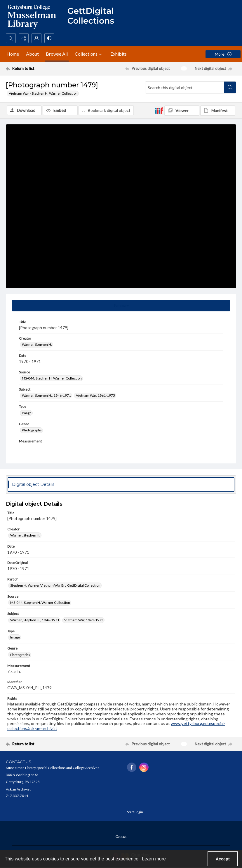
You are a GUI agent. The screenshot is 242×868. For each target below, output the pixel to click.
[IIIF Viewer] (182, 111)
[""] (93, 17)
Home (13, 54)
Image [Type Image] (27, 413)
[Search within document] (230, 87)
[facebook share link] (132, 767)
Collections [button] (89, 54)
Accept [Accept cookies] (223, 859)
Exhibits (119, 54)
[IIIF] (159, 110)
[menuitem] (121, 836)
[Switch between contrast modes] (49, 38)
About (32, 54)
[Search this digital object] (185, 87)
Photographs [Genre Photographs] (32, 430)
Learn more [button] (154, 859)
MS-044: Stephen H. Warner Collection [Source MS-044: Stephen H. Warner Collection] (52, 378)
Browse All (57, 54)
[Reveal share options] (24, 38)
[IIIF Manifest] (218, 111)
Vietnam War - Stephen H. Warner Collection (43, 93)
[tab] (121, 306)
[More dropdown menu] (223, 54)
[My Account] (36, 38)
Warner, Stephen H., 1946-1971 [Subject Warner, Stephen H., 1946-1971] (46, 395)
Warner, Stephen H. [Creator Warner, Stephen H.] (37, 344)
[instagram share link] (144, 767)
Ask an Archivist (18, 789)
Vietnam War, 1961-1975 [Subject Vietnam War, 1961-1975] (95, 395)
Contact (121, 837)
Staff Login (135, 812)
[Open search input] (11, 38)
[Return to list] (36, 68)
